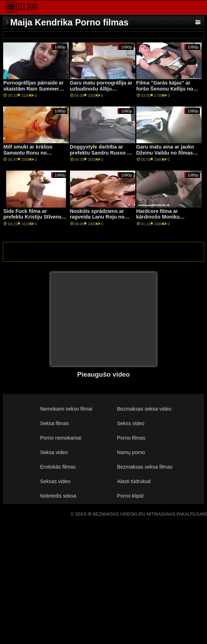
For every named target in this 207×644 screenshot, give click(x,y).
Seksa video (54, 452)
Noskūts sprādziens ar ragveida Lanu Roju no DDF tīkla (97, 217)
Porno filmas (131, 438)
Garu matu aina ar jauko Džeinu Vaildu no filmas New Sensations (165, 153)
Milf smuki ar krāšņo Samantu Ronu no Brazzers (28, 153)
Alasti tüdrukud (134, 481)
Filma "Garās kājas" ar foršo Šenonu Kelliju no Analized (165, 89)
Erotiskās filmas (58, 467)
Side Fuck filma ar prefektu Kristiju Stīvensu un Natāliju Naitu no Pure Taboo (34, 220)
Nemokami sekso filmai (66, 409)
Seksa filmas (55, 423)
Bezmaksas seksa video (144, 409)
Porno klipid (130, 496)
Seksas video (55, 481)
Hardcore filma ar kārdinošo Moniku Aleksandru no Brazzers (165, 217)
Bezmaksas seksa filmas (145, 467)
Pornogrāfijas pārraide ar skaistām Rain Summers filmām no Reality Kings (33, 89)
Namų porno (131, 452)
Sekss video (131, 423)
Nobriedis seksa (58, 496)
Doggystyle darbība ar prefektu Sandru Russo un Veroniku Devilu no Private (102, 156)
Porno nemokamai (61, 438)
